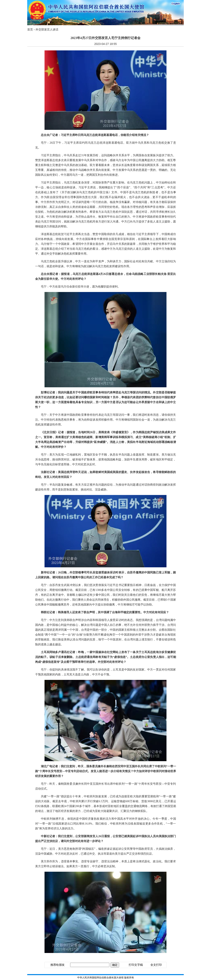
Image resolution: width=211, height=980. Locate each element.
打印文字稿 (136, 965)
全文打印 (156, 965)
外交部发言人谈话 (47, 30)
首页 (30, 30)
